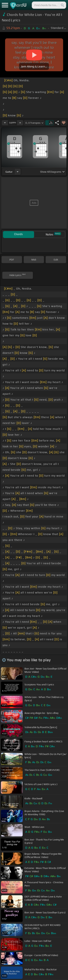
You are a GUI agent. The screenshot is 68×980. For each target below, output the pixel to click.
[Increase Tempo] (20, 123)
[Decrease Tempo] (5, 123)
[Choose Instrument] (18, 172)
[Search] (62, 5)
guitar (9, 172)
